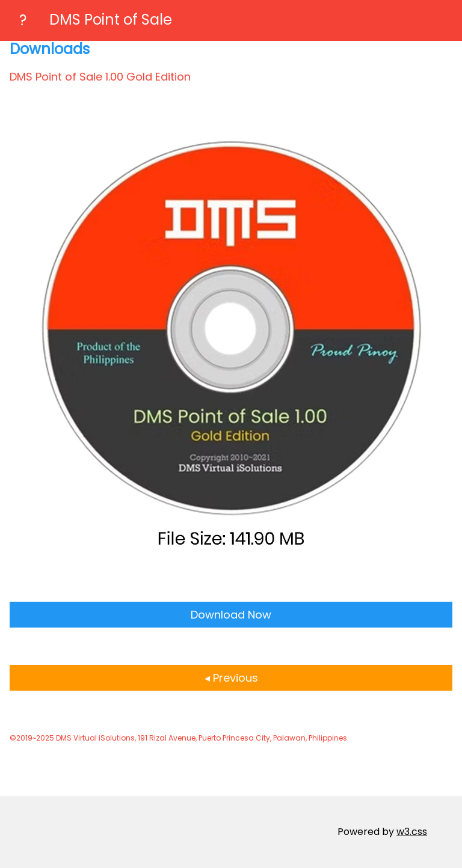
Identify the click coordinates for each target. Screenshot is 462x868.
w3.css (412, 832)
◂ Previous (231, 678)
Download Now (231, 615)
